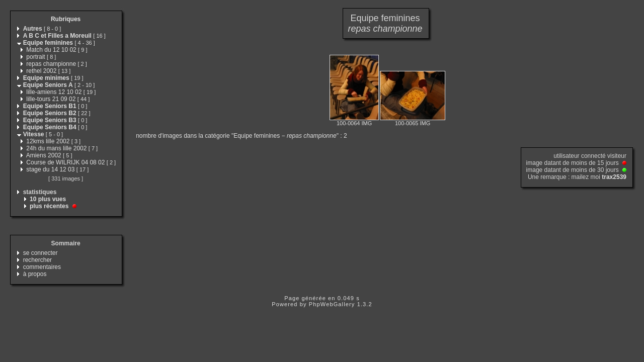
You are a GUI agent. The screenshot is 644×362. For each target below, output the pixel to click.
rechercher (37, 260)
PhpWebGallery (332, 304)
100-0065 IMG (413, 123)
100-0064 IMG (354, 123)
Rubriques (66, 19)
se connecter (41, 253)
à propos (35, 274)
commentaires (42, 267)
